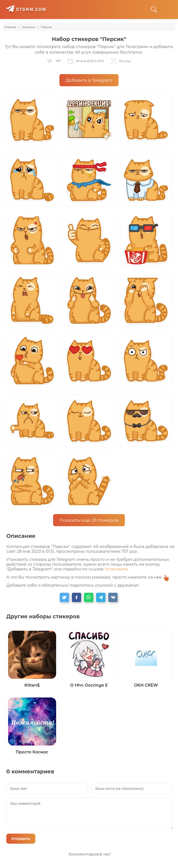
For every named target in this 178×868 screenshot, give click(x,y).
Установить (117, 569)
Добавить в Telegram (89, 80)
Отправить (21, 839)
